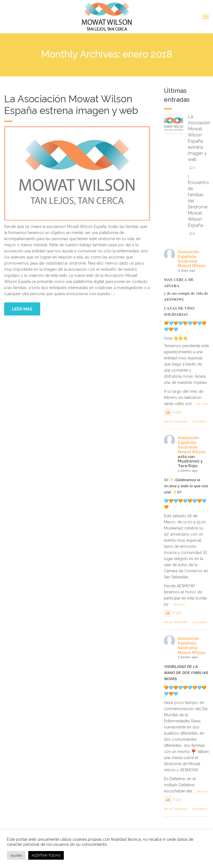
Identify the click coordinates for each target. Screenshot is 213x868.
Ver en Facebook (176, 421)
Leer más (22, 309)
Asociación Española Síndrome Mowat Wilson (192, 259)
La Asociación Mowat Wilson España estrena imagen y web (71, 105)
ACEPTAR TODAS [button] (46, 855)
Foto (173, 412)
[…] (113, 294)
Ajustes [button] (16, 855)
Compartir (200, 421)
